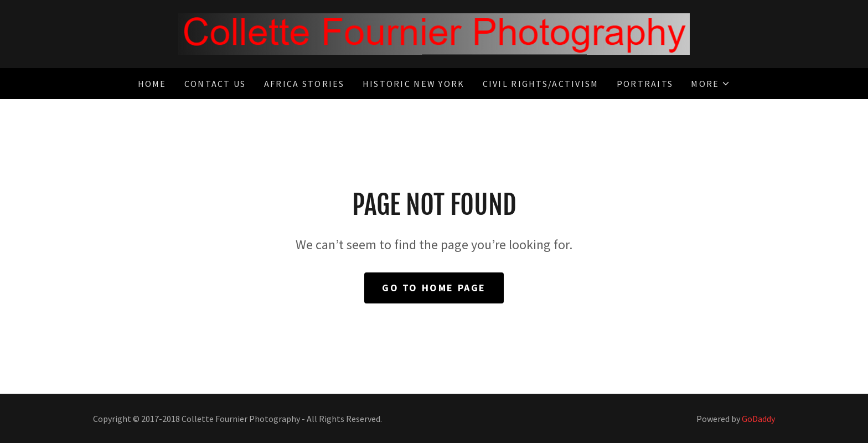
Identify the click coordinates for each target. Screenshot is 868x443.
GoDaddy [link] (758, 419)
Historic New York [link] (414, 84)
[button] (711, 84)
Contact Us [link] (215, 84)
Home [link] (152, 84)
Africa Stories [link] (304, 84)
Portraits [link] (645, 84)
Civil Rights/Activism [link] (541, 84)
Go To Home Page (434, 288)
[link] (434, 33)
